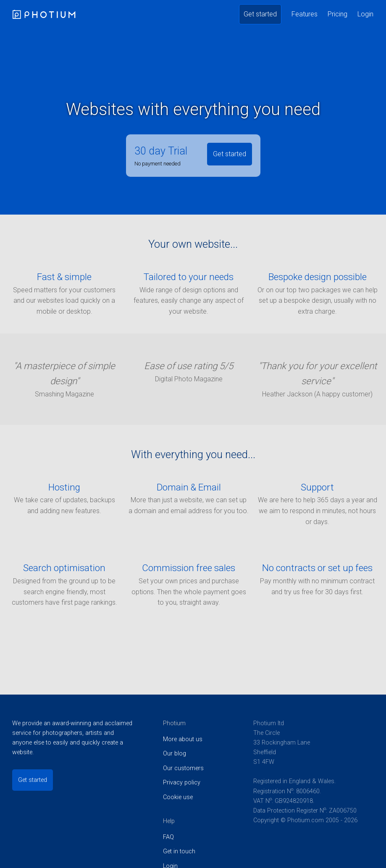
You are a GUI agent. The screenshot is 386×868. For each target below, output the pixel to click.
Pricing (337, 14)
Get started (260, 14)
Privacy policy (182, 783)
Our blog (175, 754)
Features (305, 14)
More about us (183, 739)
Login (365, 14)
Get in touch (179, 851)
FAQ (168, 837)
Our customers (183, 768)
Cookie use (178, 797)
